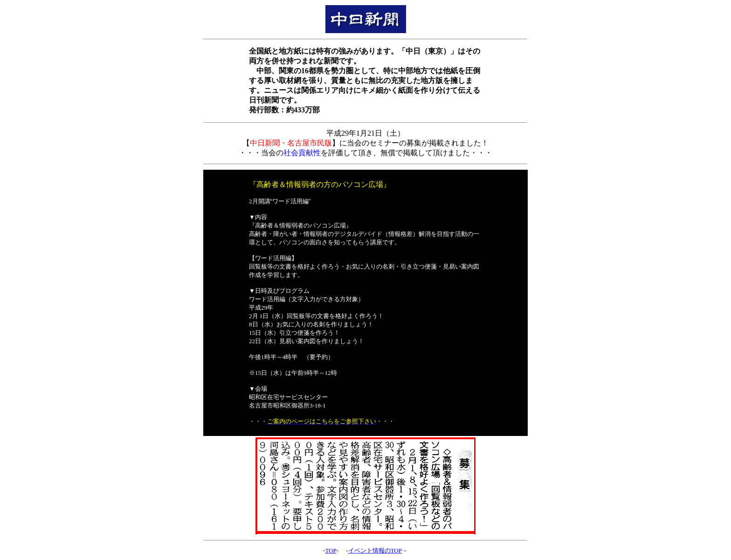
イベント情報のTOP (375, 550)
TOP (331, 550)
